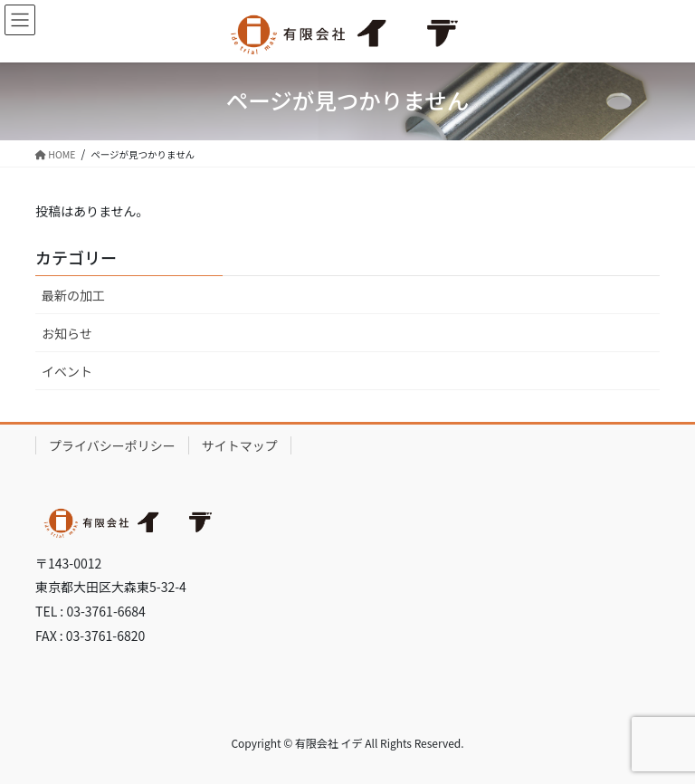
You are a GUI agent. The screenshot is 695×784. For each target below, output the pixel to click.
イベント (67, 371)
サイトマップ (240, 445)
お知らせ (67, 333)
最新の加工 (73, 295)
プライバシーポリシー (112, 445)
